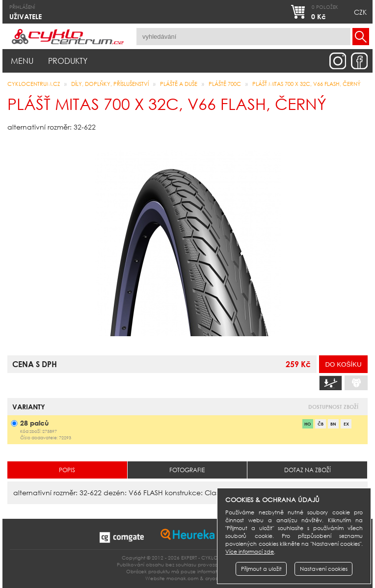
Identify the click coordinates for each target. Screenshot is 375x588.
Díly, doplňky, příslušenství (110, 84)
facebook (359, 61)
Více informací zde (250, 552)
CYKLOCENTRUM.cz (34, 84)
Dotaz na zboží (308, 470)
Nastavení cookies (324, 569)
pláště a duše (179, 84)
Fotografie (187, 470)
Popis (67, 470)
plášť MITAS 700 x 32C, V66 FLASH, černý (307, 84)
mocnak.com (182, 578)
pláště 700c (225, 84)
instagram (338, 61)
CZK (360, 12)
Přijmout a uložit (261, 569)
